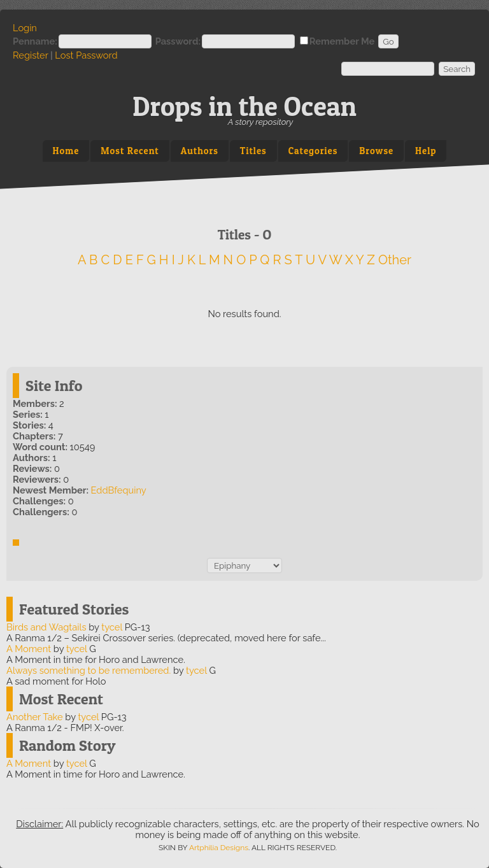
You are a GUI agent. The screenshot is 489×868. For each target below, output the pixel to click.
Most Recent (130, 151)
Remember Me (342, 41)
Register (30, 55)
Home (66, 151)
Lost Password (86, 55)
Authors (200, 151)
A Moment (29, 649)
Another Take (35, 717)
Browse (376, 151)
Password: (178, 41)
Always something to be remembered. (89, 670)
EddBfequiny (119, 490)
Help (426, 151)
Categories (313, 151)
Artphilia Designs (219, 848)
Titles (253, 151)
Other (395, 260)
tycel (112, 627)
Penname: (35, 41)
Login (25, 28)
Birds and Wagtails (46, 627)
